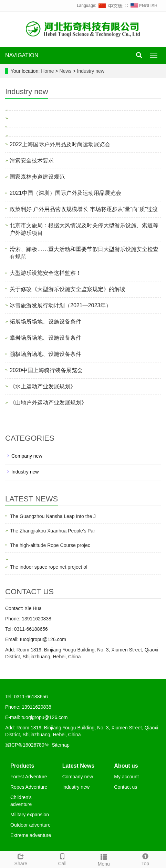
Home (47, 71)
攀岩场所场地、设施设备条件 (45, 338)
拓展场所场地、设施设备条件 (45, 322)
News (66, 71)
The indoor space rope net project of (49, 567)
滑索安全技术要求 (32, 161)
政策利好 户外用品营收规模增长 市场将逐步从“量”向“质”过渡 (84, 209)
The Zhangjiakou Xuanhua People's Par (53, 531)
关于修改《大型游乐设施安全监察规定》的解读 (68, 289)
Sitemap (60, 745)
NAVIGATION (22, 55)
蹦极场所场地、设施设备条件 (45, 354)
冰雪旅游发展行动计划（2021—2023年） (60, 305)
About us (126, 766)
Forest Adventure (29, 777)
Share (21, 859)
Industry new (90, 71)
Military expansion (30, 815)
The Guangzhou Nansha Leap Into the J (53, 516)
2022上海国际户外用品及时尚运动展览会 (60, 144)
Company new (27, 456)
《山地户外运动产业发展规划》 (48, 403)
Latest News (78, 766)
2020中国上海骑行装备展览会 (46, 370)
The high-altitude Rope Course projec (50, 545)
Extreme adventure (31, 835)
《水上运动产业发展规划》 (43, 386)
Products (22, 766)
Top (146, 859)
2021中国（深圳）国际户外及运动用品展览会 (65, 193)
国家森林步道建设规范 (37, 177)
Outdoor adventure (30, 825)
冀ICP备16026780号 (27, 745)
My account (126, 777)
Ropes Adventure (29, 787)
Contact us (126, 787)
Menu (104, 859)
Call (63, 859)
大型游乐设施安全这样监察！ (45, 273)
